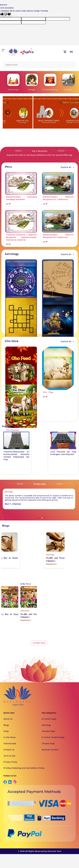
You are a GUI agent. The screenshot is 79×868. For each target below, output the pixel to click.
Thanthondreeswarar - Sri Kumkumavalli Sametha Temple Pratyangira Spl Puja (63, 456)
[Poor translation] (7, 15)
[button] (8, 112)
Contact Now (39, 643)
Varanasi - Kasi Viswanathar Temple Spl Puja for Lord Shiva (16, 454)
